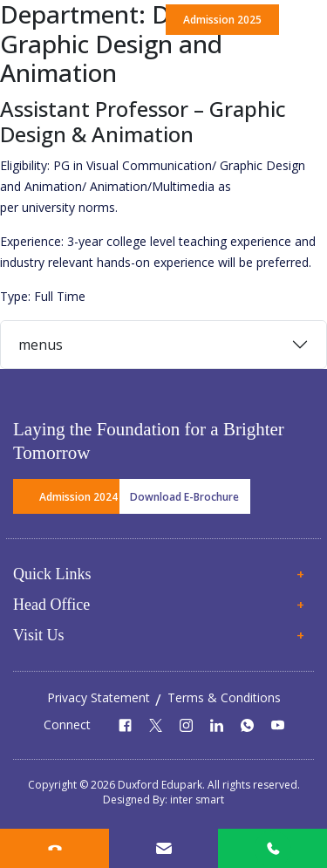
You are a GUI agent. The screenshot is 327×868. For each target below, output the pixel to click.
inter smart (197, 800)
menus (41, 345)
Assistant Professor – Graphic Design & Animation (143, 121)
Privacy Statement (99, 697)
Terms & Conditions (224, 697)
